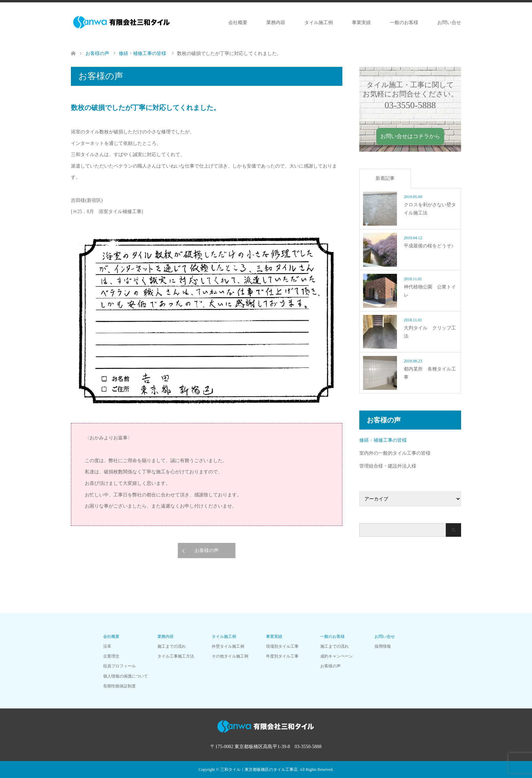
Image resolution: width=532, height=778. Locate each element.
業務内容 (276, 23)
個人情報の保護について (126, 676)
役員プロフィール (119, 666)
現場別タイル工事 (282, 646)
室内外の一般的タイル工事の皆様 (395, 453)
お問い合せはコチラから (410, 136)
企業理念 (111, 656)
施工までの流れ (172, 646)
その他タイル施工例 (230, 656)
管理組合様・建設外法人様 (388, 466)
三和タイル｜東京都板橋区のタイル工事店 (259, 770)
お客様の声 (207, 551)
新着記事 (385, 178)
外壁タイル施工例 (228, 646)
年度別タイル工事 (282, 656)
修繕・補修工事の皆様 (383, 440)
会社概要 (238, 23)
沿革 (107, 646)
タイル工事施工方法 (176, 656)
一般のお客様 (404, 23)
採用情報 (383, 646)
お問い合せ (449, 23)
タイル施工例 (319, 23)
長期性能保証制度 (119, 686)
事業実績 (361, 23)
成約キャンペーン (337, 656)
